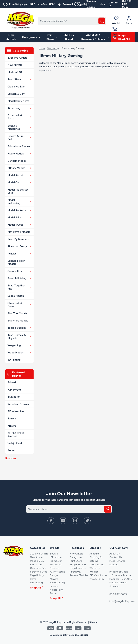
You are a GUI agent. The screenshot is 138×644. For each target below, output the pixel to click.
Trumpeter (14, 397)
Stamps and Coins (20, 305)
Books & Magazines (20, 127)
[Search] (72, 21)
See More (11, 458)
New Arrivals (11, 37)
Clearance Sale (16, 87)
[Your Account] (129, 20)
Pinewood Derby (20, 246)
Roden (11, 451)
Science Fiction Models (16, 262)
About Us (115, 554)
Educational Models (19, 146)
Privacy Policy (97, 579)
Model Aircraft (20, 175)
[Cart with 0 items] (115, 32)
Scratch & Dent (17, 94)
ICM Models (14, 390)
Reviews (114, 565)
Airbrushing (20, 108)
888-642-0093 (118, 594)
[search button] (102, 21)
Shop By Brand (69, 37)
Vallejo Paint (15, 443)
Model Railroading (20, 202)
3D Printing (14, 360)
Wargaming (20, 345)
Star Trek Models (17, 313)
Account (94, 554)
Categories (31, 37)
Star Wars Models (18, 321)
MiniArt (12, 426)
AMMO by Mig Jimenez (16, 435)
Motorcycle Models (19, 232)
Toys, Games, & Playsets (20, 337)
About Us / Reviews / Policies (95, 37)
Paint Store (52, 37)
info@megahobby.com (122, 601)
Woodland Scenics (18, 404)
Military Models (20, 168)
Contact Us (114, 4)
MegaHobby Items (18, 101)
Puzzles (20, 254)
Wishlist (116, 20)
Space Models (16, 296)
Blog (102, 4)
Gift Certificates (98, 575)
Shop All (37, 588)
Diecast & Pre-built (20, 138)
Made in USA (15, 72)
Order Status (97, 565)
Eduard (12, 382)
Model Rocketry (20, 210)
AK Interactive (16, 411)
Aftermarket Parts (20, 117)
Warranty (95, 568)
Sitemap (94, 622)
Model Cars (20, 182)
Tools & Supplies (20, 328)
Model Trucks (20, 225)
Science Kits (20, 271)
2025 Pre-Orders (17, 58)
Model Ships (20, 218)
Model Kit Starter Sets (18, 191)
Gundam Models (17, 161)
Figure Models (20, 154)
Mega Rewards (78, 568)
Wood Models (20, 353)
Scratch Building (20, 278)
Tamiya (12, 419)
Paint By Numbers (18, 239)
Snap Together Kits (20, 287)
